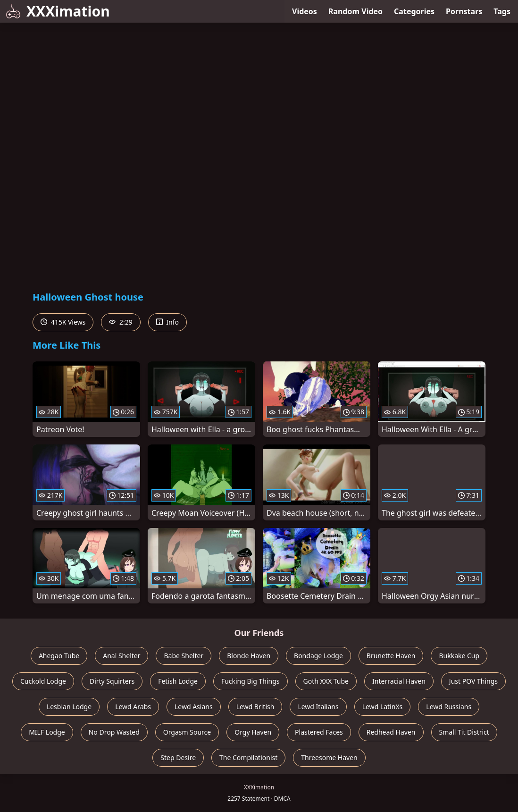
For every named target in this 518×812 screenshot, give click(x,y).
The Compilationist (248, 758)
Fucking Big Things (251, 681)
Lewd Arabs (133, 707)
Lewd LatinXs (383, 707)
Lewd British (255, 707)
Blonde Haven (249, 656)
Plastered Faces (319, 732)
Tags (502, 11)
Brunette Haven (391, 656)
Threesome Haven (329, 758)
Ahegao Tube (59, 656)
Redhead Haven (391, 732)
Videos (305, 11)
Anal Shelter (121, 656)
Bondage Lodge (318, 656)
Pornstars (464, 11)
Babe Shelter (184, 656)
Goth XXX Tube (326, 681)
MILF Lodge (47, 732)
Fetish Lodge (178, 681)
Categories (414, 11)
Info (167, 322)
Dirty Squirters (112, 681)
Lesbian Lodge (69, 707)
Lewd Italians (318, 707)
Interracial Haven (399, 681)
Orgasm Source (187, 732)
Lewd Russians (449, 707)
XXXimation (58, 11)
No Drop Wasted (114, 732)
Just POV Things (473, 681)
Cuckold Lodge (43, 681)
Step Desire (178, 758)
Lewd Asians (194, 707)
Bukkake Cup (459, 656)
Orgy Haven (253, 732)
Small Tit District (464, 732)
